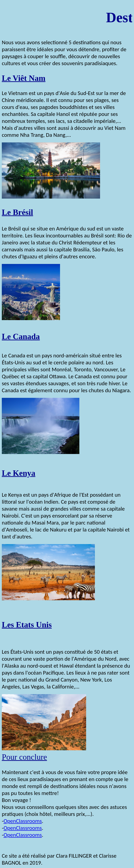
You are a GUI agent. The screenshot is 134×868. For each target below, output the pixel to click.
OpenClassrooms (23, 821)
